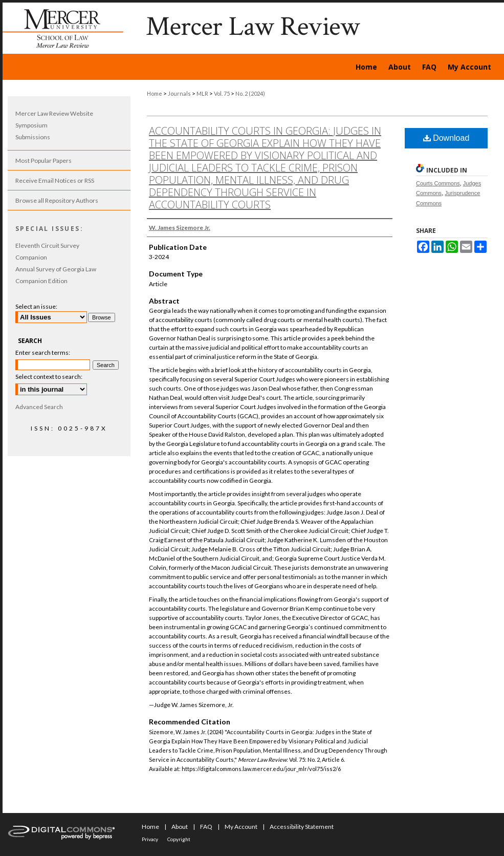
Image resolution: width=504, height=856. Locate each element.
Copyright (179, 839)
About (180, 827)
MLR (202, 93)
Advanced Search (39, 407)
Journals (179, 93)
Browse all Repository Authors (57, 200)
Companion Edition (41, 281)
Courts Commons (438, 183)
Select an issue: (36, 306)
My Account (241, 827)
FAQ (206, 827)
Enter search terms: (43, 352)
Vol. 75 (222, 93)
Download (446, 138)
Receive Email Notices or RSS (55, 180)
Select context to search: (49, 377)
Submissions (33, 137)
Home (155, 93)
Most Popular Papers (43, 160)
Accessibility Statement (302, 827)
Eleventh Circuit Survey (47, 245)
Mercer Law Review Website (54, 113)
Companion (31, 257)
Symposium (31, 125)
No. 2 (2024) (250, 93)
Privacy (150, 839)
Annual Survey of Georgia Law (56, 269)
